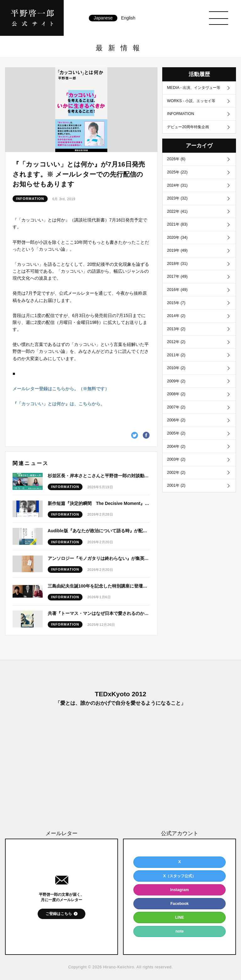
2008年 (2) (176, 394)
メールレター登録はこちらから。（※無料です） (61, 389)
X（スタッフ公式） (179, 876)
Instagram (179, 890)
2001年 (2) (176, 485)
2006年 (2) (176, 420)
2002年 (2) (176, 473)
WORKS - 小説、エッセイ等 (191, 101)
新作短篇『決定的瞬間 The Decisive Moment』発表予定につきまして (99, 503)
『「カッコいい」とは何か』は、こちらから (56, 404)
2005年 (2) (176, 433)
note (179, 931)
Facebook (179, 904)
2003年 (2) (176, 459)
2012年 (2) (176, 342)
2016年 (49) (177, 290)
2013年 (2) (176, 329)
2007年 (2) (176, 407)
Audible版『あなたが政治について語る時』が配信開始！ (99, 531)
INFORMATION (30, 199)
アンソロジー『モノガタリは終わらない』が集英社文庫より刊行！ (99, 558)
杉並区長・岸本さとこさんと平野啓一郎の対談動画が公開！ (99, 476)
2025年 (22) (177, 172)
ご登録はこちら (59, 914)
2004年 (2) (176, 446)
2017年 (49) (177, 276)
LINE (179, 917)
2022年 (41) (177, 211)
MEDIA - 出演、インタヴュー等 (194, 88)
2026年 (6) (176, 159)
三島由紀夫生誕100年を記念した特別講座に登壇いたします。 (99, 586)
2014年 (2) (176, 316)
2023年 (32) (177, 198)
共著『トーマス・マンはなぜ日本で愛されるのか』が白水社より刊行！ (99, 613)
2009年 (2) (176, 381)
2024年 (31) (177, 185)
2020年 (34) (177, 238)
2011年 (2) (176, 355)
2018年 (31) (177, 264)
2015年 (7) (176, 303)
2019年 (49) (177, 250)
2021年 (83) (177, 224)
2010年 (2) (176, 368)
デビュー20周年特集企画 (188, 127)
